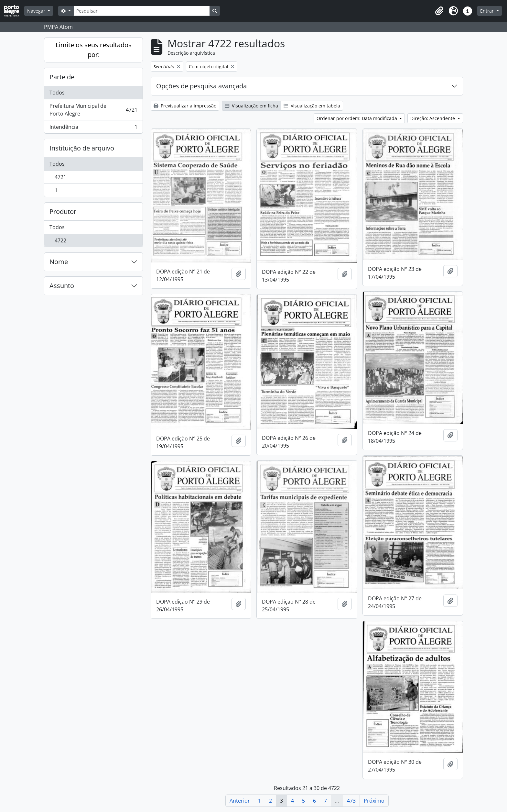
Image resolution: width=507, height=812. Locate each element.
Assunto (62, 286)
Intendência (93, 128)
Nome (59, 262)
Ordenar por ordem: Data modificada (357, 118)
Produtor (63, 211)
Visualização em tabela (312, 106)
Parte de (62, 77)
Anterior (240, 801)
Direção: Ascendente (433, 118)
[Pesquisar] (142, 11)
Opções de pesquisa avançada (201, 86)
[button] (439, 11)
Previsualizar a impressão (185, 106)
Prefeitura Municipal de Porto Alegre (93, 110)
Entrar (488, 11)
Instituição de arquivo (82, 148)
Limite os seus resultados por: (94, 50)
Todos (57, 93)
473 (351, 801)
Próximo (374, 801)
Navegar (37, 11)
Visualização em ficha (251, 106)
